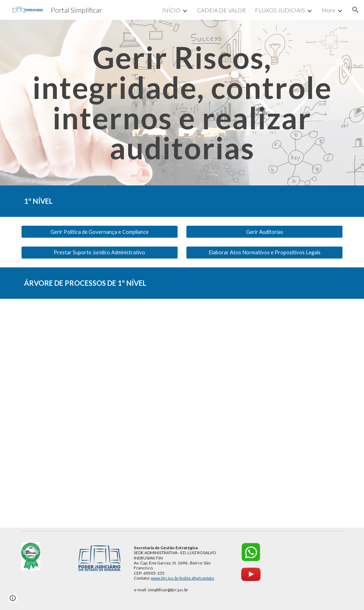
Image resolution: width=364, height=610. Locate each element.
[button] (356, 10)
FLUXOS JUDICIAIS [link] (280, 10)
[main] (182, 103)
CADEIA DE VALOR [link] (221, 10)
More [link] (329, 10)
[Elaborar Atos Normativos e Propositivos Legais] (264, 252)
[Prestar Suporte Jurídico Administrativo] (100, 252)
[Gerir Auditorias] (264, 232)
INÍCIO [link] (171, 10)
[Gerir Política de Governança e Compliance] (100, 232)
